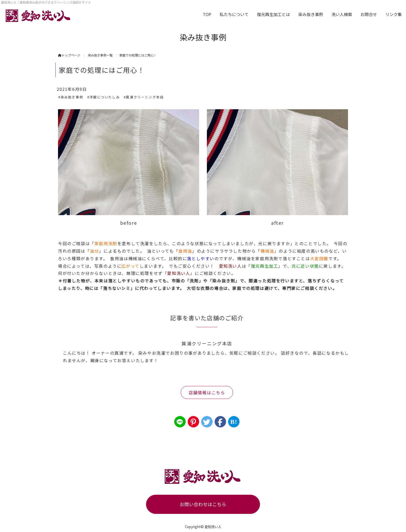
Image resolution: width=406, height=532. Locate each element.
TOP (207, 14)
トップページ (69, 55)
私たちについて (234, 14)
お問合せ (369, 14)
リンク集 (394, 14)
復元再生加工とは (273, 14)
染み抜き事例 (311, 14)
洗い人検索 (342, 14)
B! (234, 422)
